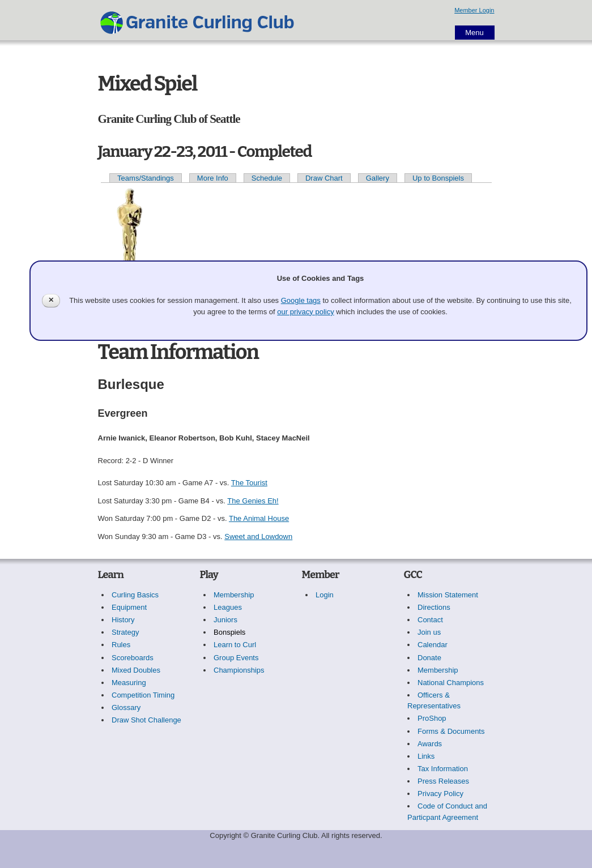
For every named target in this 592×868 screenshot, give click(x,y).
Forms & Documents (451, 731)
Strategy (125, 632)
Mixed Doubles (136, 670)
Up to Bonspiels (438, 178)
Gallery (378, 178)
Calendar (433, 645)
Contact (430, 620)
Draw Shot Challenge (146, 720)
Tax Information (443, 769)
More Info (213, 178)
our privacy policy (305, 312)
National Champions (451, 683)
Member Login (474, 10)
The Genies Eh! (253, 501)
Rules (121, 645)
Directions (434, 607)
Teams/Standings (146, 178)
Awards (430, 744)
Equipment (129, 607)
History (123, 620)
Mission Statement (448, 595)
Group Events (236, 658)
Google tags (301, 300)
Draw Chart (324, 178)
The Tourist (249, 483)
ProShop (432, 718)
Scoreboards (133, 658)
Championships (239, 670)
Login (325, 595)
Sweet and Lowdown (258, 536)
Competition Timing (143, 695)
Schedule (267, 178)
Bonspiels (229, 632)
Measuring (129, 683)
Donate (429, 658)
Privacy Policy (440, 794)
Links (426, 756)
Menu (474, 33)
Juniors (225, 620)
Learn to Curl (235, 645)
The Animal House (259, 518)
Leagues (228, 607)
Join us (429, 632)
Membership (234, 595)
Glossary (126, 707)
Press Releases (443, 781)
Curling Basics (135, 595)
